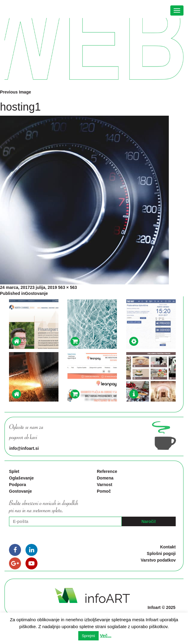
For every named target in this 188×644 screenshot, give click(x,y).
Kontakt (168, 547)
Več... (106, 635)
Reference (107, 471)
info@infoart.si (24, 448)
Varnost (104, 485)
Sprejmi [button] (88, 636)
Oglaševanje (21, 478)
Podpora (18, 485)
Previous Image (16, 92)
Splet (14, 471)
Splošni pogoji (161, 553)
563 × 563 (68, 287)
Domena (105, 478)
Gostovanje (20, 491)
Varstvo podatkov (158, 560)
